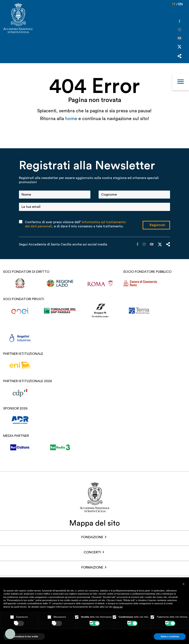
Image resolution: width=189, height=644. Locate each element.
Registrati (157, 225)
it (174, 4)
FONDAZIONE (92, 537)
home (72, 119)
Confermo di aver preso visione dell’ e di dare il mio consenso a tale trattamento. (75, 224)
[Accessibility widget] (10, 634)
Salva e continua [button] (170, 636)
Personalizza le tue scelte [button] (24, 636)
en (180, 4)
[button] (184, 584)
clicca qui (118, 607)
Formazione (92, 567)
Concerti (92, 552)
